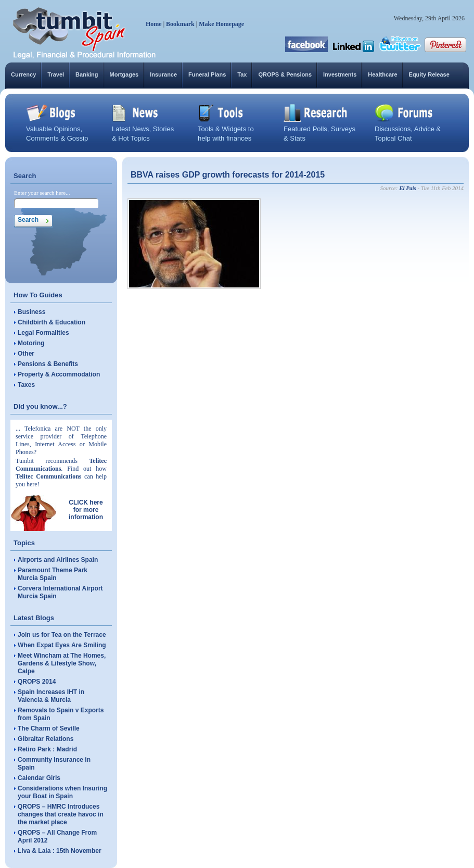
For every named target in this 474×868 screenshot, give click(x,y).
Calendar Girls (39, 778)
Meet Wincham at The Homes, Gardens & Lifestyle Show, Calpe (62, 663)
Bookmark (180, 24)
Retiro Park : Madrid (47, 749)
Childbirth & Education (52, 322)
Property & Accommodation (59, 374)
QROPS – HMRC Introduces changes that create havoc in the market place (61, 814)
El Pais (408, 188)
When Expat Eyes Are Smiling (62, 645)
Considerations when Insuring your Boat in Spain (62, 792)
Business (31, 312)
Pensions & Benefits (48, 364)
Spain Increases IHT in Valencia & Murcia (51, 696)
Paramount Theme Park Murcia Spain (53, 574)
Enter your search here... (42, 193)
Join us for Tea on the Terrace (62, 635)
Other (26, 354)
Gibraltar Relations (46, 739)
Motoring (31, 343)
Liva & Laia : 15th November (60, 851)
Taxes (26, 385)
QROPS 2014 (37, 682)
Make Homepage (221, 24)
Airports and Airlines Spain (58, 560)
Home (154, 24)
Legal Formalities (43, 333)
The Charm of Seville (49, 728)
